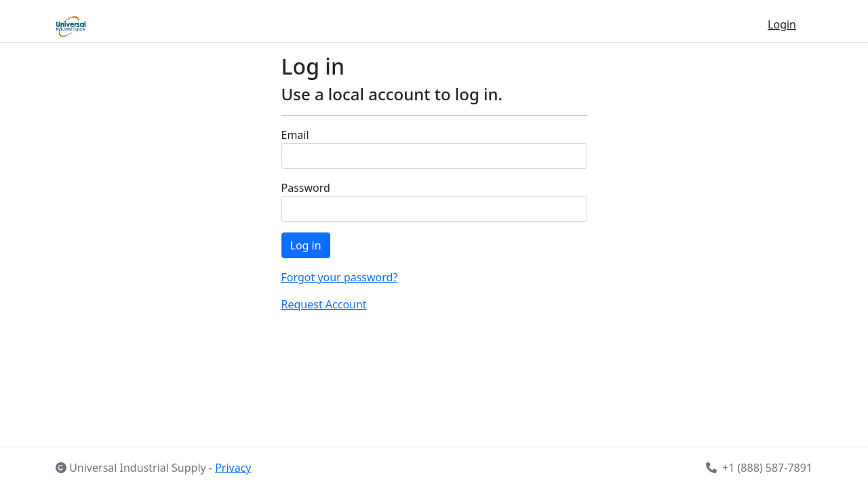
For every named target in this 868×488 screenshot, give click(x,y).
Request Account (324, 304)
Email (295, 135)
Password (306, 188)
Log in (306, 245)
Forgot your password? (340, 277)
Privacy (233, 468)
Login (782, 24)
